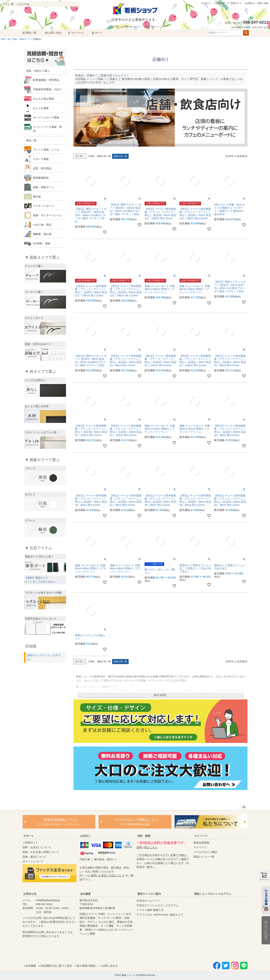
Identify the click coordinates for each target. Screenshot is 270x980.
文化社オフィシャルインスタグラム (157, 905)
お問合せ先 (30, 894)
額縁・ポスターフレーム (47, 215)
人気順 (91, 156)
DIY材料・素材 (42, 243)
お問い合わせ (110, 966)
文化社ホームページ (148, 901)
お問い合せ (53, 33)
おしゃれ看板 (41, 108)
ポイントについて (33, 861)
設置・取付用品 (42, 168)
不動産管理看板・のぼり (47, 89)
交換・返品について (34, 857)
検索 (246, 33)
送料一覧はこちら (147, 847)
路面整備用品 (41, 178)
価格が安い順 (104, 156)
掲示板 (37, 197)
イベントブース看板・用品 (47, 129)
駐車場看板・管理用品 (46, 80)
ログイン (207, 3)
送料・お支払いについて (37, 847)
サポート (28, 836)
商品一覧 (29, 33)
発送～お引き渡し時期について (41, 852)
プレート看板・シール (46, 150)
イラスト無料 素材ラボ (150, 910)
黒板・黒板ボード (22, 39)
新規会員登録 (201, 843)
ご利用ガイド (235, 3)
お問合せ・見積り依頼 (257, 3)
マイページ (76, 33)
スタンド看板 (41, 159)
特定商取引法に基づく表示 (56, 966)
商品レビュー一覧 (204, 857)
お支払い (85, 836)
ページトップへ (244, 807)
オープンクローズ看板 (46, 118)
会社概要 (85, 894)
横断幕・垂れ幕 (42, 234)
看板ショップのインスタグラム (213, 894)
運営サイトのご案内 (149, 894)
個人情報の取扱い (87, 966)
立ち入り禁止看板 (43, 99)
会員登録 (220, 3)
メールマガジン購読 (205, 852)
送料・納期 (144, 836)
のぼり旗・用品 (42, 225)
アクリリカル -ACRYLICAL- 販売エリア (160, 915)
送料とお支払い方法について (108, 875)
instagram (220, 926)
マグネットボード (43, 206)
